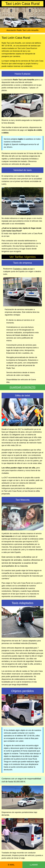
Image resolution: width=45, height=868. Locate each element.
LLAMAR (34, 865)
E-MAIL (11, 865)
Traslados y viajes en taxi (23, 269)
